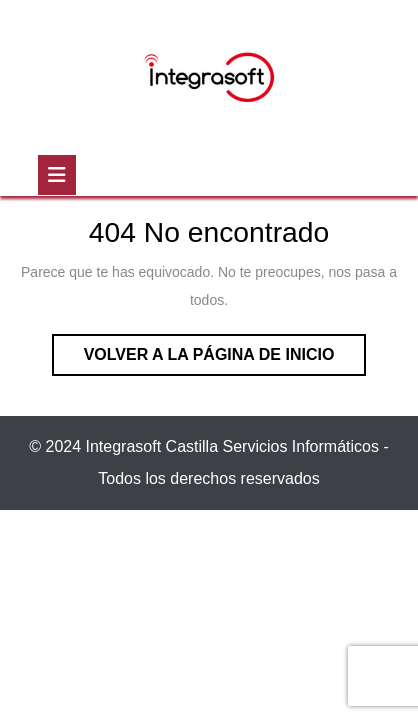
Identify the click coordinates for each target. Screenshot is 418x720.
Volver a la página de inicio (225, 359)
